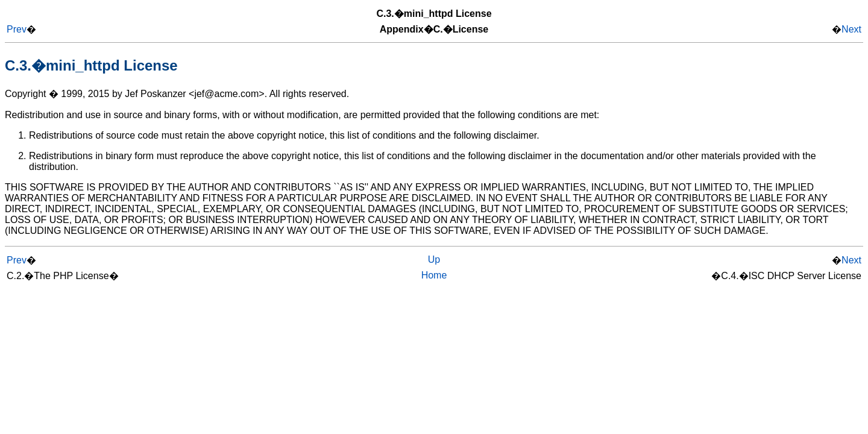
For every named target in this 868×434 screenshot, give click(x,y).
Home (434, 275)
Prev (17, 29)
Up (434, 259)
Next (851, 29)
